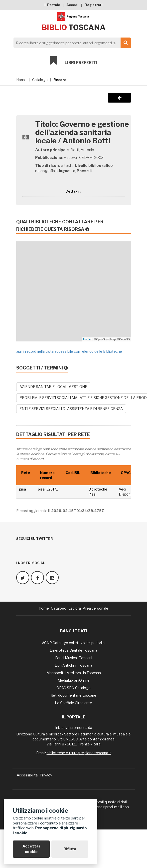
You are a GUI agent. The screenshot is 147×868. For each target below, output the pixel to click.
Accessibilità (27, 775)
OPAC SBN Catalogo (73, 688)
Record (60, 80)
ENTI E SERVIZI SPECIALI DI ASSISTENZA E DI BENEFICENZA (71, 409)
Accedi (72, 5)
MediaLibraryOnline (74, 680)
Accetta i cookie (31, 849)
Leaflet (87, 339)
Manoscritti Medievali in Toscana (74, 673)
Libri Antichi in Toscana (73, 665)
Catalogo (40, 80)
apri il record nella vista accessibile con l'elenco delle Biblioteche (69, 351)
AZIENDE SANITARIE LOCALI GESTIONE (53, 387)
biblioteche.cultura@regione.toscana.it (79, 753)
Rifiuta (70, 849)
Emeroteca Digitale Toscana (73, 650)
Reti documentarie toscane (73, 695)
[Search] (71, 43)
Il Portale (52, 5)
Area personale (96, 608)
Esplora (75, 608)
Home (21, 80)
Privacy (46, 775)
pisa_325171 (48, 489)
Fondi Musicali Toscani (74, 658)
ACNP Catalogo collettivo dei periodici (74, 643)
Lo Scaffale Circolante (73, 703)
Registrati (94, 5)
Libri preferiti (73, 61)
